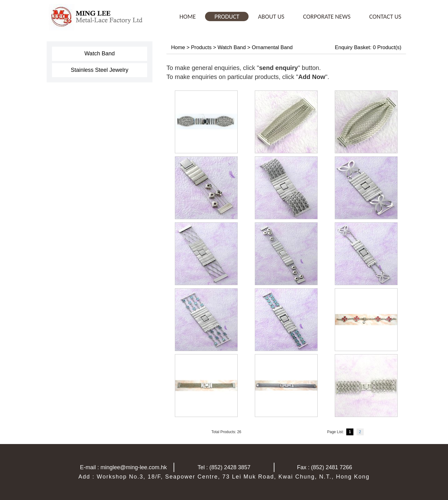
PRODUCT (227, 16)
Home (178, 47)
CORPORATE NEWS (327, 16)
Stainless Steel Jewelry (99, 70)
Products (201, 47)
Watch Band (99, 53)
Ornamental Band (272, 47)
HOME (188, 16)
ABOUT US (271, 16)
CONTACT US (385, 16)
